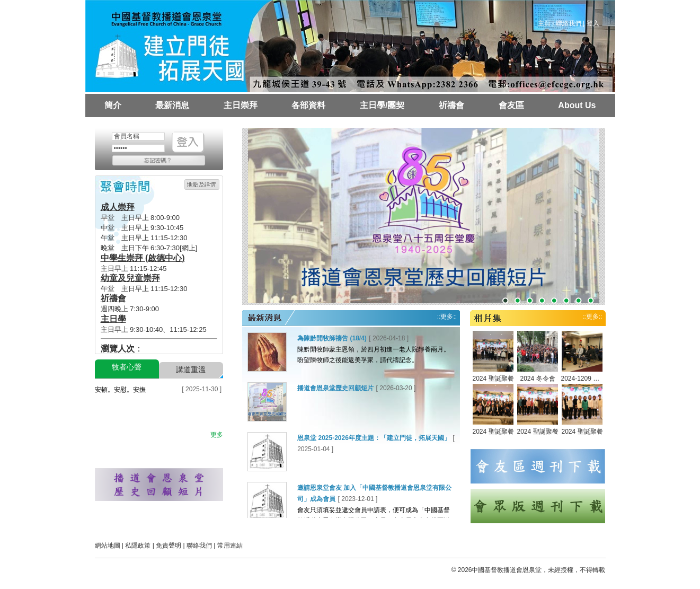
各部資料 (308, 105)
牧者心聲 (127, 367)
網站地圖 (108, 546)
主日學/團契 (382, 105)
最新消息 (172, 105)
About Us (577, 105)
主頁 (544, 23)
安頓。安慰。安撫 (120, 390)
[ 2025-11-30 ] (202, 389)
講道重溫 (191, 370)
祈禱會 (451, 105)
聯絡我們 (569, 23)
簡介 (113, 105)
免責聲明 (169, 546)
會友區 (511, 105)
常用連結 (230, 546)
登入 (593, 23)
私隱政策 (138, 546)
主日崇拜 (241, 105)
